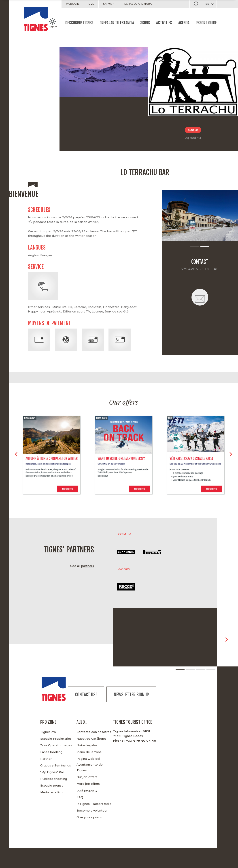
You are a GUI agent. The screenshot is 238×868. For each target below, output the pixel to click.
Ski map (108, 4)
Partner (46, 759)
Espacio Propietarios (56, 739)
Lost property (87, 790)
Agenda (184, 23)
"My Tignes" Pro (52, 772)
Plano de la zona (89, 752)
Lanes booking (51, 752)
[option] (200, 215)
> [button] (231, 456)
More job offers (88, 784)
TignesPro (48, 732)
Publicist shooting (54, 779)
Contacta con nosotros (94, 732)
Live (91, 4)
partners (88, 566)
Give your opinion (89, 817)
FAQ (80, 797)
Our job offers (87, 777)
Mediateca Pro (51, 792)
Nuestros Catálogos (91, 739)
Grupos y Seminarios (56, 765)
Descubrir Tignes (79, 23)
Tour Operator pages (56, 745)
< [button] (16, 456)
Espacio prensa (52, 785)
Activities (164, 23)
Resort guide (206, 23)
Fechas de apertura (137, 4)
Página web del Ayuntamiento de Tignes (90, 764)
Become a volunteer (92, 810)
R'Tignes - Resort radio (94, 804)
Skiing (145, 23)
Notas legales (87, 745)
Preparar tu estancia (117, 23)
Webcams (73, 4)
